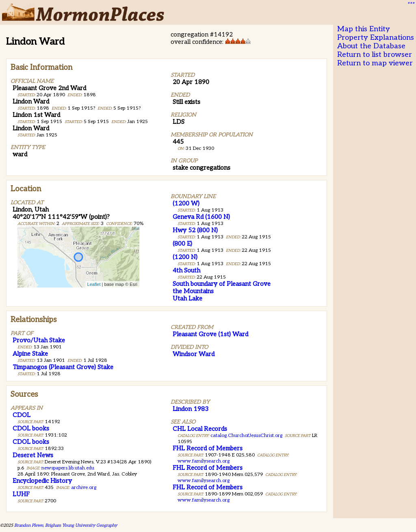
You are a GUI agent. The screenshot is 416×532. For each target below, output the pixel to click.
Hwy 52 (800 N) (195, 230)
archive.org (84, 488)
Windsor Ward (194, 354)
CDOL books (31, 428)
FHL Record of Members (208, 448)
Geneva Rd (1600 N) (201, 217)
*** (410, 4)
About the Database (371, 46)
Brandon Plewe (29, 525)
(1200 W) (186, 203)
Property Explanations (376, 38)
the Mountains (193, 291)
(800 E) (182, 244)
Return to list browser (375, 55)
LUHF (21, 494)
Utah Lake (187, 298)
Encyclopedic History (42, 481)
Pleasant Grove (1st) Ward (210, 334)
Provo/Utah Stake (39, 340)
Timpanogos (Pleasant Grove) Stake (63, 367)
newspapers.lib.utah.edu (68, 468)
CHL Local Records (200, 429)
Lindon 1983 (191, 409)
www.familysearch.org (204, 461)
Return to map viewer (375, 63)
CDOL (22, 415)
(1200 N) (185, 257)
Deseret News (33, 455)
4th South (186, 270)
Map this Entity (364, 29)
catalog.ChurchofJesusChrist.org (246, 436)
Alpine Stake (30, 354)
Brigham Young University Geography (81, 525)
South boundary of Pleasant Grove (222, 284)
